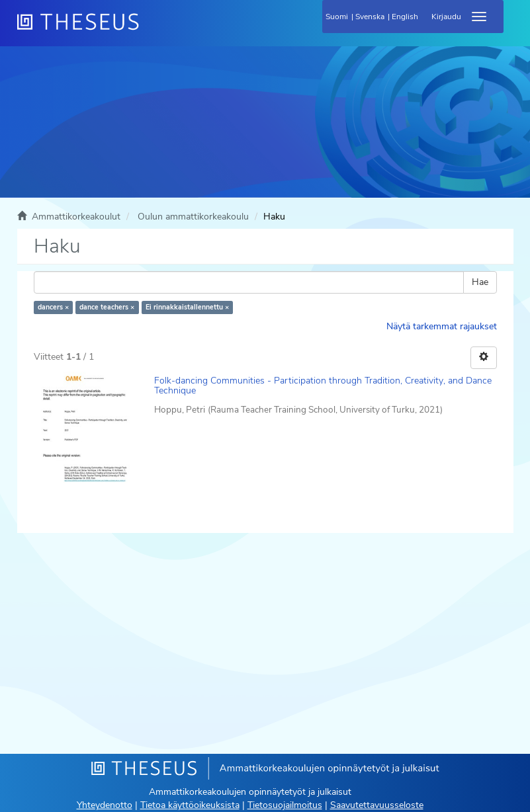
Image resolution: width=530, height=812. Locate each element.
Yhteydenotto (105, 805)
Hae (480, 282)
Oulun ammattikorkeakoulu (193, 217)
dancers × (53, 307)
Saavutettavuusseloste (377, 805)
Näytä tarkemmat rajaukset (442, 326)
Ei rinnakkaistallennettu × (187, 307)
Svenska (370, 17)
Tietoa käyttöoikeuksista (190, 805)
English (405, 17)
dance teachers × (107, 307)
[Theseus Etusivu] (150, 30)
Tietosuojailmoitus (285, 805)
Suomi (337, 17)
